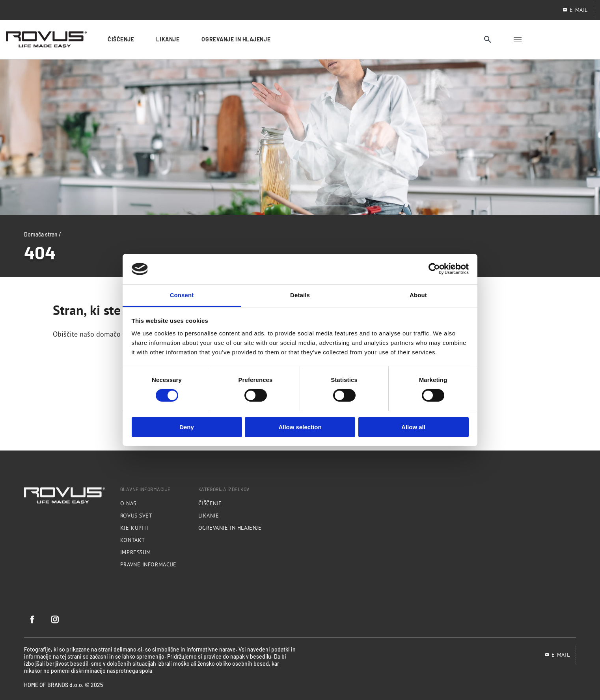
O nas (128, 503)
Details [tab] (300, 295)
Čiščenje (210, 503)
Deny (187, 427)
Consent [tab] (182, 295)
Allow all (413, 427)
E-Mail (575, 10)
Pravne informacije (148, 564)
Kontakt (133, 540)
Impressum (136, 552)
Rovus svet (136, 516)
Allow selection (300, 427)
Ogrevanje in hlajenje (230, 528)
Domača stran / (43, 234)
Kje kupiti (135, 528)
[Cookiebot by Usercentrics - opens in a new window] (434, 269)
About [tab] (418, 295)
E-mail (557, 655)
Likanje (209, 516)
